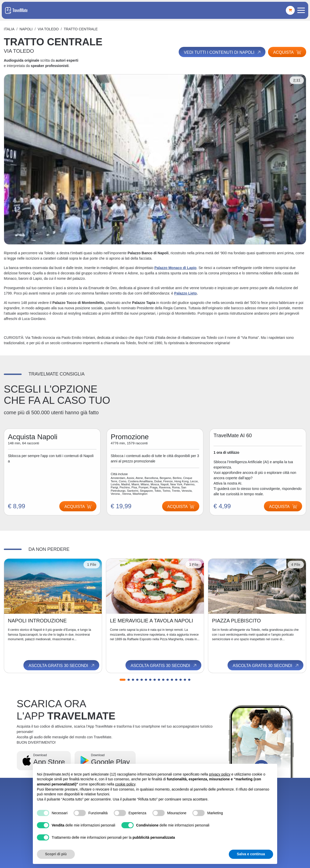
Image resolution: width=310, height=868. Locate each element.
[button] (123, 680)
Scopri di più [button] (56, 854)
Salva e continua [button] (251, 854)
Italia (9, 29)
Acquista (287, 52)
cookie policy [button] (125, 784)
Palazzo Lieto (185, 293)
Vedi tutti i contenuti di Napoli (223, 52)
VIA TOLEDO (48, 29)
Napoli (26, 29)
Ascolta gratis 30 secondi (62, 665)
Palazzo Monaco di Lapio (175, 268)
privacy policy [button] (220, 774)
